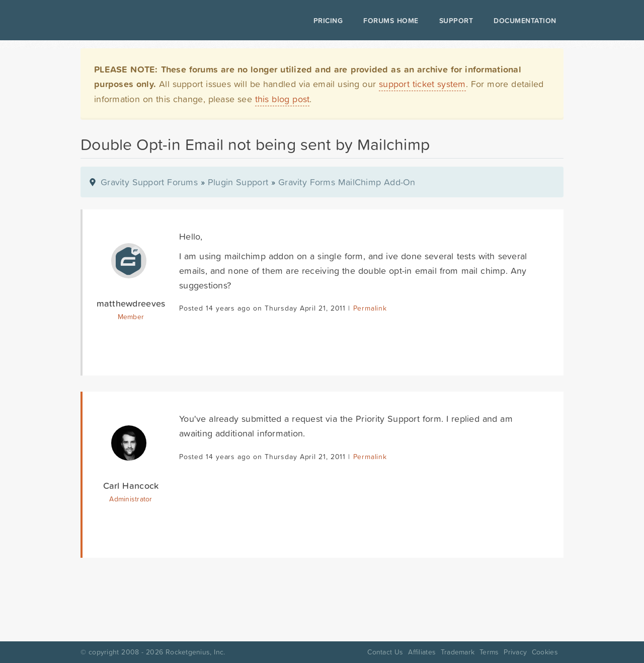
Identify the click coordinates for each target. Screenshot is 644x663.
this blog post (283, 99)
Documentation (525, 21)
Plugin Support (238, 182)
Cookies (545, 652)
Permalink (370, 308)
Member (131, 317)
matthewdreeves (131, 303)
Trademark (458, 652)
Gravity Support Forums (149, 182)
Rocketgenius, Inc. (195, 652)
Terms (489, 652)
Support (456, 21)
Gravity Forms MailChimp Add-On (347, 182)
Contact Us (385, 652)
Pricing (328, 21)
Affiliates (422, 652)
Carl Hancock (131, 486)
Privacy (515, 652)
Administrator (131, 499)
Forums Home (391, 21)
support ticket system (422, 84)
